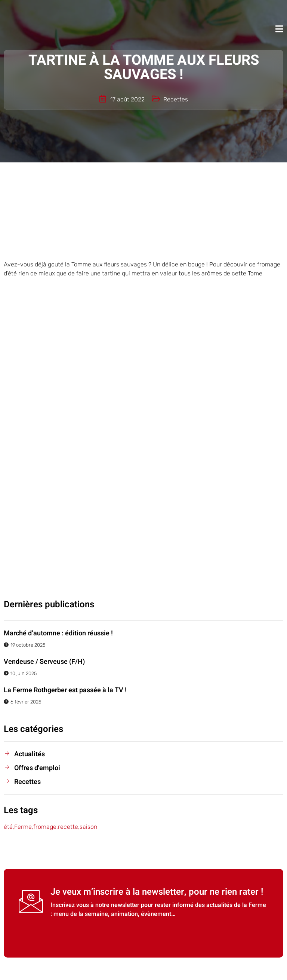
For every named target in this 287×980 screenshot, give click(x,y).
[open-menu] (279, 29)
